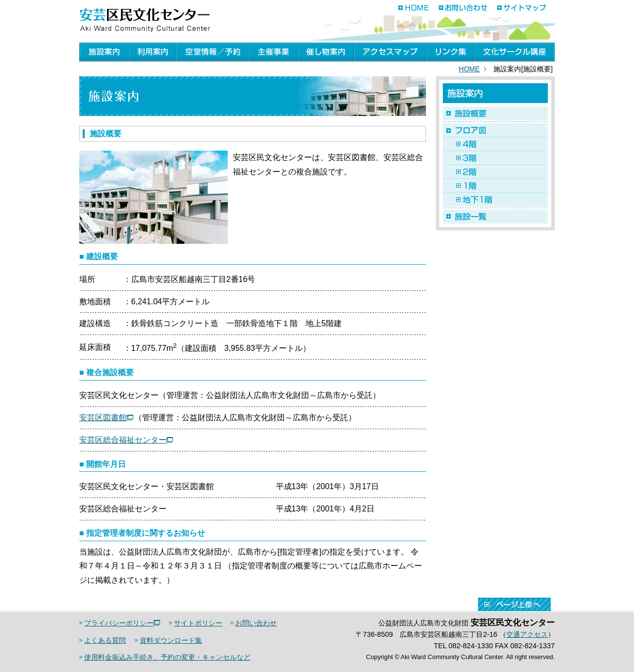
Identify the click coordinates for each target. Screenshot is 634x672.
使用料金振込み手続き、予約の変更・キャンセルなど (167, 657)
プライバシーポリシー (122, 623)
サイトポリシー (198, 623)
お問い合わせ (256, 623)
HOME (469, 69)
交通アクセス (527, 634)
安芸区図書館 (106, 418)
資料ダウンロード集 (171, 640)
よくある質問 (105, 640)
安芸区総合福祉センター (126, 440)
